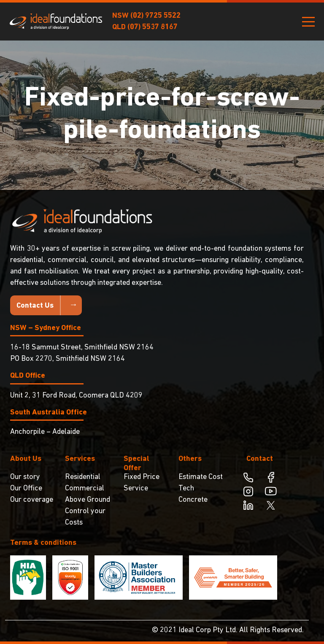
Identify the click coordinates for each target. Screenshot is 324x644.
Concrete (193, 500)
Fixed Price (142, 477)
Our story (25, 477)
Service (136, 488)
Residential (83, 477)
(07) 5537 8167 (153, 27)
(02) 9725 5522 (155, 16)
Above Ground (88, 500)
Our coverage (32, 500)
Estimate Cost (201, 477)
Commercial (85, 488)
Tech (186, 488)
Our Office (26, 488)
